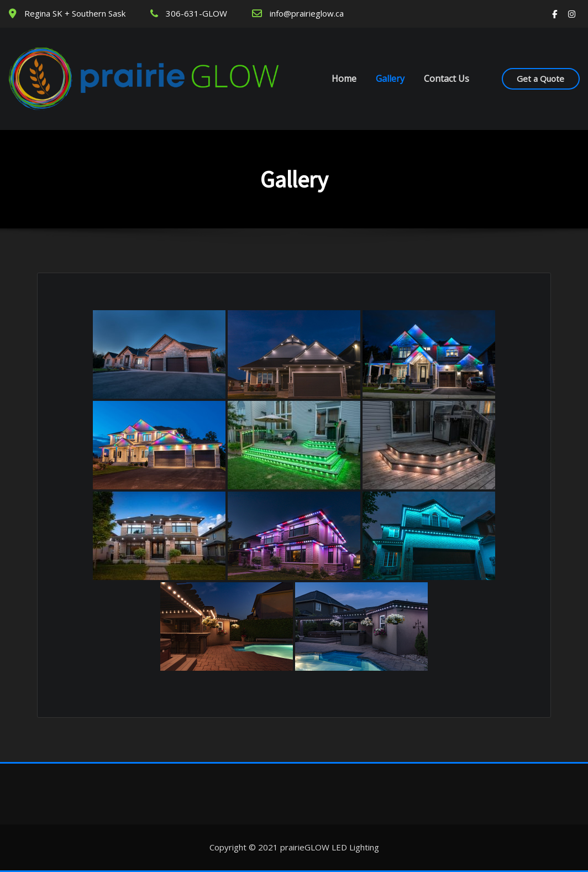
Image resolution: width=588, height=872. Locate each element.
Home (344, 79)
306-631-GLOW (196, 13)
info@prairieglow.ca (307, 13)
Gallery (390, 79)
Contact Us (447, 79)
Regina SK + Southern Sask (75, 13)
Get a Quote (540, 79)
